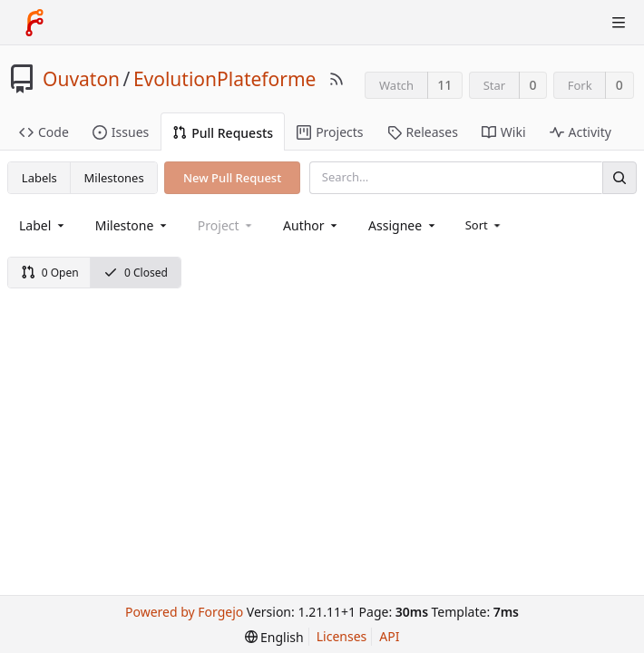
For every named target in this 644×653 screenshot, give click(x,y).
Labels (39, 178)
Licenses (342, 636)
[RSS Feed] (337, 79)
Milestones (114, 178)
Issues (121, 132)
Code (44, 132)
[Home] (34, 23)
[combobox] (43, 225)
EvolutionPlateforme (225, 79)
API (389, 636)
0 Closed (136, 273)
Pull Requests (223, 133)
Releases (423, 132)
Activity (581, 132)
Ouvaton (81, 79)
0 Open (50, 273)
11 (444, 85)
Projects (330, 132)
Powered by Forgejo (184, 612)
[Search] (620, 177)
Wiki (504, 132)
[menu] (485, 225)
